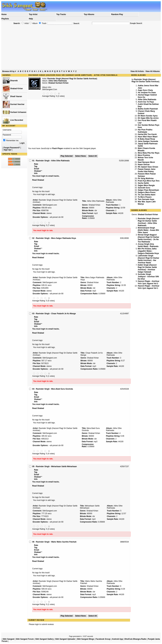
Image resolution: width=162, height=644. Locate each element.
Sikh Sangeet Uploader (65, 639)
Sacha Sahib (143, 183)
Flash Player (58, 148)
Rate (36, 164)
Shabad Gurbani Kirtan (58, 83)
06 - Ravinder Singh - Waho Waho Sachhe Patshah (54, 542)
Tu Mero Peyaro (145, 197)
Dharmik (10, 81)
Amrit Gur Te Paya (146, 102)
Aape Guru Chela (145, 90)
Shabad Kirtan (13, 89)
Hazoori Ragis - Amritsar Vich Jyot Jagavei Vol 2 (149, 282)
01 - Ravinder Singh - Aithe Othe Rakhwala (51, 161)
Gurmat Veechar (14, 104)
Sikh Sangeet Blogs (85, 639)
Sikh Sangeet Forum (25, 639)
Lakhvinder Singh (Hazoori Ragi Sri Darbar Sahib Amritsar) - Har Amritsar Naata (148, 259)
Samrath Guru (144, 188)
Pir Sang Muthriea (146, 178)
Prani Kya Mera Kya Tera (149, 181)
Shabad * (38, 171)
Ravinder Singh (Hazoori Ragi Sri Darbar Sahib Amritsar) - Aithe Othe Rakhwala (148, 222)
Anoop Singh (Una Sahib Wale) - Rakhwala (148, 245)
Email (37, 169)
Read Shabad (38, 180)
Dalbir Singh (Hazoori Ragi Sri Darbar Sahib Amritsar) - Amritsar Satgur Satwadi (147, 268)
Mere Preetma (144, 155)
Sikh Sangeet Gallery (44, 639)
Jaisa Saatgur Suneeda (148, 141)
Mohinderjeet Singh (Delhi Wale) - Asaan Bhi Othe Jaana (148, 230)
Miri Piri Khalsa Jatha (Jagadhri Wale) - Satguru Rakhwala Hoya (148, 251)
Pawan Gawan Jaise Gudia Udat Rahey (147, 170)
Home (4, 14)
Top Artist (33, 14)
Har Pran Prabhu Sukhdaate (145, 131)
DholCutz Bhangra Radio (135, 639)
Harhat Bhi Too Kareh (147, 134)
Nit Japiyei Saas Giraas (148, 167)
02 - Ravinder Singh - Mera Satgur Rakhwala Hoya (54, 238)
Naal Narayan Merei (146, 162)
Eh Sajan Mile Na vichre (148, 118)
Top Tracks (61, 14)
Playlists (5, 19)
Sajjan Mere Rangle (146, 185)
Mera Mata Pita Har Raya (148, 153)
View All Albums (153, 71)
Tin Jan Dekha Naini (147, 195)
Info (36, 173)
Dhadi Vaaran (12, 96)
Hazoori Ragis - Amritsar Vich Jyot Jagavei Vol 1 (149, 287)
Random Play (117, 14)
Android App (117, 639)
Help (31, 19)
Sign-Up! (8, 150)
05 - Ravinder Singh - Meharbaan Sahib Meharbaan (55, 466)
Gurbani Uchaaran (15, 112)
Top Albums (89, 14)
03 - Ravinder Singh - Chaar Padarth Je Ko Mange (54, 314)
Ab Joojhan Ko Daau (147, 93)
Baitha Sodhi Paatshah (148, 109)
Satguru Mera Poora (147, 192)
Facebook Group (103, 639)
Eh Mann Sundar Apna (148, 116)
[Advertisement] (81, 47)
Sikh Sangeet (8, 639)
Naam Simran (144, 165)
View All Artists (137, 71)
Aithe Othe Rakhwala (147, 100)
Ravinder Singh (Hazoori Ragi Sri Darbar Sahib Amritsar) (72, 79)
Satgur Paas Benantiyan (148, 190)
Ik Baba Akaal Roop (146, 139)
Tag (36, 166)
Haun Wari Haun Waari (148, 137)
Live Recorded (13, 120)
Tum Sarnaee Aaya (146, 199)
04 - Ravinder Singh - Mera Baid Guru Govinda (53, 389)
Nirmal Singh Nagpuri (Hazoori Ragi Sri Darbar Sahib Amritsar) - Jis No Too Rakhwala (148, 238)
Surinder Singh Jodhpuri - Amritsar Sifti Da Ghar (148, 277)
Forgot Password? (12, 148)
